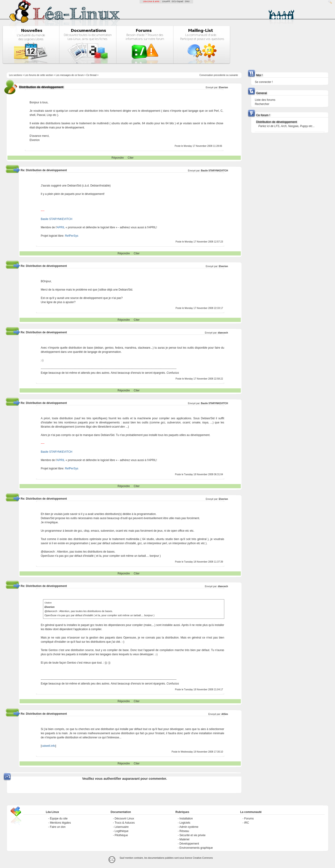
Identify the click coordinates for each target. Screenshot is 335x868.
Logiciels (185, 823)
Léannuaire (122, 827)
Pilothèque (121, 835)
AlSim (225, 714)
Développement (189, 844)
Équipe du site (59, 819)
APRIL (61, 227)
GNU (187, 1)
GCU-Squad (177, 1)
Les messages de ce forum (70, 75)
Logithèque (122, 831)
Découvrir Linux (124, 819)
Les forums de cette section (39, 75)
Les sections (16, 75)
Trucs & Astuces (125, 823)
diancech (223, 333)
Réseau (184, 831)
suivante (234, 75)
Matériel (184, 839)
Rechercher (262, 104)
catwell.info (48, 746)
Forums (249, 819)
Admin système (189, 827)
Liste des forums (265, 100)
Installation (186, 819)
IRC (247, 823)
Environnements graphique (196, 848)
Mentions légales (60, 823)
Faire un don (58, 827)
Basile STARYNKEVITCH (214, 171)
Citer (131, 158)
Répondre (118, 158)
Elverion (223, 87)
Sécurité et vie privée (192, 835)
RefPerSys (72, 236)
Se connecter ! (264, 82)
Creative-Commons (203, 858)
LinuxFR (166, 1)
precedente (220, 75)
